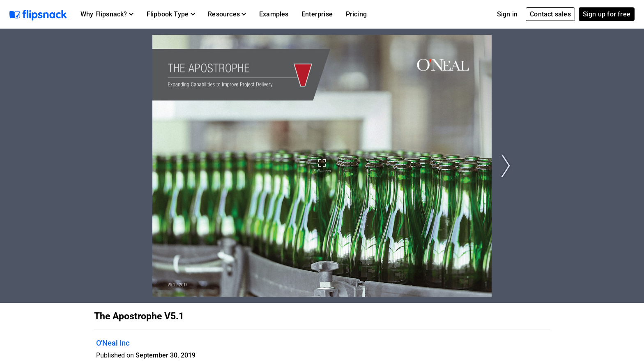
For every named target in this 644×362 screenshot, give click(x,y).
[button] (107, 14)
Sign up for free (607, 14)
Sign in (507, 14)
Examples (274, 14)
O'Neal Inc (113, 343)
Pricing (356, 14)
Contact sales (550, 14)
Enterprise (317, 14)
